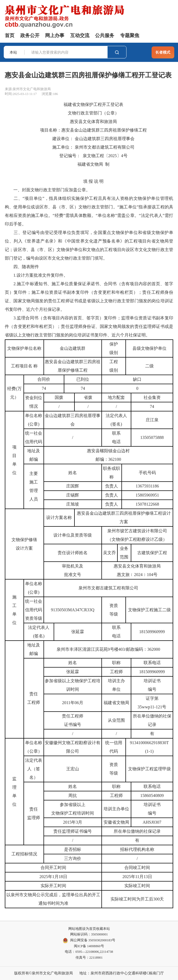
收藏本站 (103, 929)
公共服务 (105, 35)
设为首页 (89, 929)
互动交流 (80, 35)
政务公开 (30, 35)
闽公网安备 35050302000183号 (89, 941)
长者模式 (163, 52)
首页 (10, 35)
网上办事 (55, 35)
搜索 (117, 52)
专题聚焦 (130, 35)
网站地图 (75, 929)
